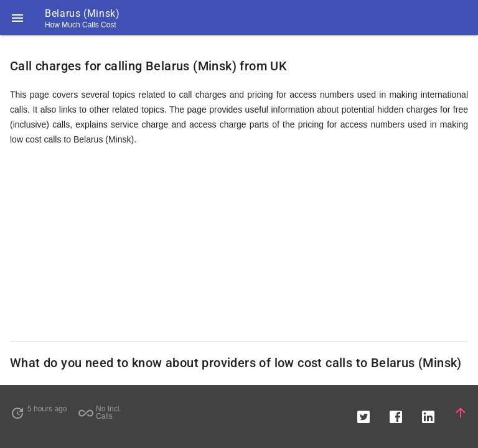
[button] (17, 17)
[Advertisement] (239, 244)
